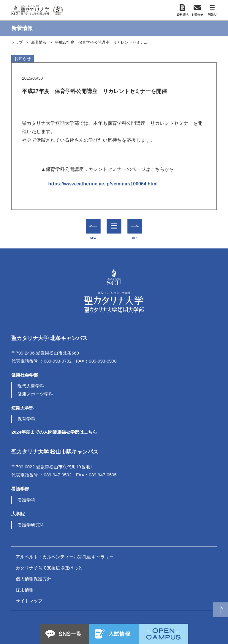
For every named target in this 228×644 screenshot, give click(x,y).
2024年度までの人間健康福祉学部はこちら (54, 432)
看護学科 (26, 500)
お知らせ (23, 59)
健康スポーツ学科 (35, 394)
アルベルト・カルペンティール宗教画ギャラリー (65, 557)
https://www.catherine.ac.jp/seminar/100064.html (103, 184)
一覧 (114, 222)
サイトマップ (29, 601)
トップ (17, 42)
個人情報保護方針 (34, 579)
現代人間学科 (31, 386)
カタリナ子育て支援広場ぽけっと (49, 568)
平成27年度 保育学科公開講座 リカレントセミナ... (101, 42)
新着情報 (39, 42)
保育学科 (26, 419)
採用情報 (25, 590)
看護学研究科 (31, 525)
